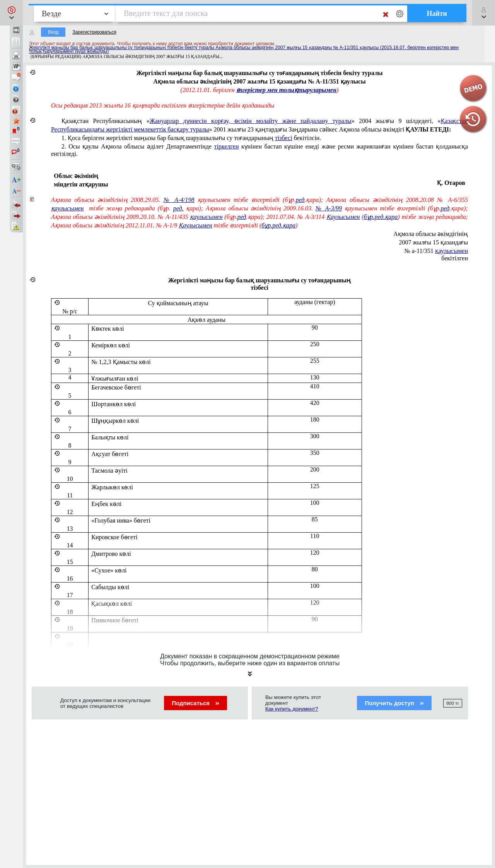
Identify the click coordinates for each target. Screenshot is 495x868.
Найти (437, 14)
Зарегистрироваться (94, 32)
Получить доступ (394, 703)
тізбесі (284, 138)
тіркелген (227, 146)
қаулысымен (451, 251)
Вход (53, 32)
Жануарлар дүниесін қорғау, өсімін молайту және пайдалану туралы (251, 121)
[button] (11, 13)
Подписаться (195, 703)
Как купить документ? (292, 709)
